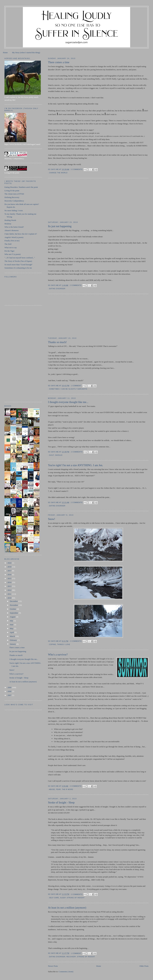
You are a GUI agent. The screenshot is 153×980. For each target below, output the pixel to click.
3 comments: (77, 169)
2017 (10, 571)
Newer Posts (53, 966)
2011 (10, 594)
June (12, 625)
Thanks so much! (57, 342)
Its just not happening (60, 226)
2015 (10, 578)
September (14, 613)
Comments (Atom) (66, 972)
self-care (54, 898)
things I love (64, 644)
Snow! (52, 519)
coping (53, 644)
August (13, 617)
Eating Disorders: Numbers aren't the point (21, 187)
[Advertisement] (70, 200)
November (14, 605)
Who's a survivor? (58, 655)
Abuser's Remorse (12, 230)
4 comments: (76, 786)
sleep (63, 898)
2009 (10, 687)
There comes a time (59, 62)
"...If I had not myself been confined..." (20, 258)
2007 (10, 695)
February (14, 640)
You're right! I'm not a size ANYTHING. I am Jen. (75, 465)
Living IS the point (12, 191)
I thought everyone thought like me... (68, 402)
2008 (10, 691)
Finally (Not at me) (12, 241)
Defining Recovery (12, 197)
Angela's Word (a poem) (14, 237)
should (59, 455)
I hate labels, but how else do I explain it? (21, 234)
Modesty (8, 224)
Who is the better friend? (14, 227)
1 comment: (76, 386)
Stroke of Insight (76, 898)
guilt (52, 455)
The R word (67, 789)
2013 (10, 586)
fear (58, 789)
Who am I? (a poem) (13, 254)
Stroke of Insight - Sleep (61, 803)
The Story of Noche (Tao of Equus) (18, 261)
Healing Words (10, 220)
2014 (10, 582)
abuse (52, 789)
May (12, 628)
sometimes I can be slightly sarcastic (68, 389)
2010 (10, 598)
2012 (10, 590)
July (12, 621)
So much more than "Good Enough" (19, 265)
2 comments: (76, 285)
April (12, 632)
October (13, 609)
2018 (10, 567)
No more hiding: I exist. (14, 210)
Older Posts (144, 966)
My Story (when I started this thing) (26, 52)
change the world (58, 173)
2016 (10, 575)
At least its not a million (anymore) (67, 908)
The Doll (8, 244)
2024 (10, 563)
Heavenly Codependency (14, 201)
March (13, 636)
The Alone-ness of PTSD (14, 194)
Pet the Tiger (9, 251)
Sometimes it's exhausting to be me (18, 268)
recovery (71, 957)
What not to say (11, 247)
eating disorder (57, 289)
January (13, 644)
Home (5, 52)
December (14, 601)
